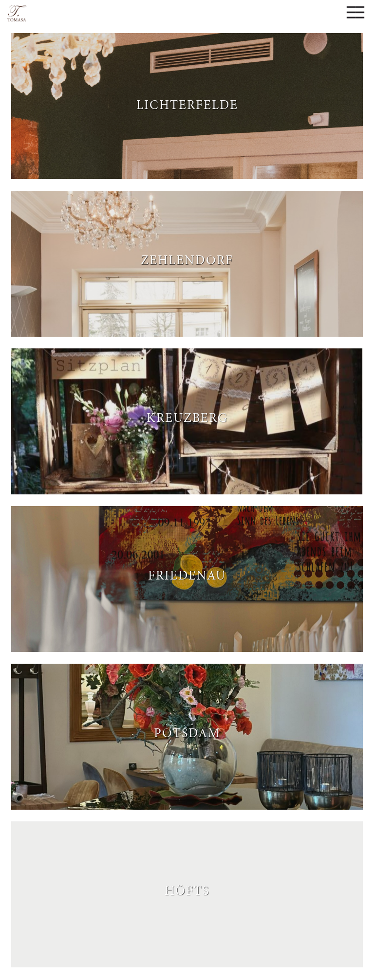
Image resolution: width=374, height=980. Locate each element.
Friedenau (187, 574)
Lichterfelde (187, 104)
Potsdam (187, 732)
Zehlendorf (187, 259)
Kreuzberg (187, 417)
